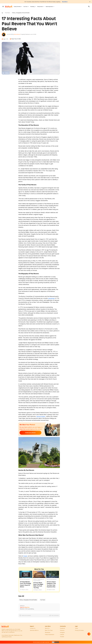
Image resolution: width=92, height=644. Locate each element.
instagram (62, 633)
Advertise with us (34, 631)
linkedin (62, 635)
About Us (47, 629)
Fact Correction (55, 616)
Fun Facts (26, 7)
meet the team (49, 631)
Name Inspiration (49, 7)
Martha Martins (18, 35)
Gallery (7, 74)
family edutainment (50, 635)
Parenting (32, 7)
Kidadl (3, 13)
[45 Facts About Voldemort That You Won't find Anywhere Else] (52, 575)
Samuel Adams (41, 417)
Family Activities (17, 7)
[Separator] (89, 634)
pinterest (62, 631)
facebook (62, 629)
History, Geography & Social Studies (39, 581)
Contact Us (33, 629)
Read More (67, 2)
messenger (51, 299)
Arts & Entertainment (25, 580)
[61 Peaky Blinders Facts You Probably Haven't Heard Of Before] (26, 575)
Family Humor (40, 7)
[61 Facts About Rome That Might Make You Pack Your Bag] (39, 575)
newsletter (48, 633)
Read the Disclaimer (26, 616)
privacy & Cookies (79, 631)
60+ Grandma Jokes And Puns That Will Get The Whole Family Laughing (42, 2)
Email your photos (28, 433)
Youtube (62, 637)
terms (76, 629)
